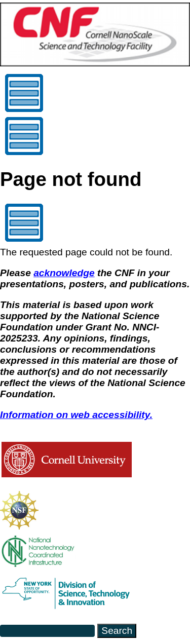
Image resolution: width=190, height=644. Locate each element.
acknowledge (64, 273)
